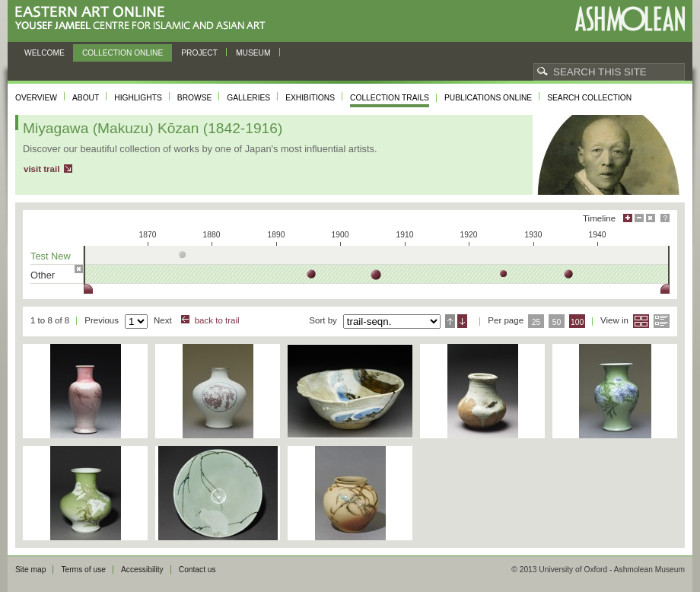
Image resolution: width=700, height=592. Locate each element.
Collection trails (390, 98)
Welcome (45, 53)
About (86, 98)
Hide (651, 218)
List (662, 321)
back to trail (217, 320)
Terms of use (83, 570)
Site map (30, 570)
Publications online (488, 98)
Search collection (589, 98)
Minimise (639, 218)
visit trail (41, 169)
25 (536, 322)
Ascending (450, 321)
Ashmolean (630, 19)
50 (557, 322)
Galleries (248, 98)
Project (199, 53)
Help (665, 218)
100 (577, 322)
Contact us (197, 570)
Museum (253, 53)
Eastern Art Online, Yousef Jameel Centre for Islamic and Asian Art (144, 19)
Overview (36, 98)
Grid (641, 321)
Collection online (123, 53)
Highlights (138, 98)
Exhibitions (310, 98)
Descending (462, 321)
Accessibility (142, 570)
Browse (195, 98)
